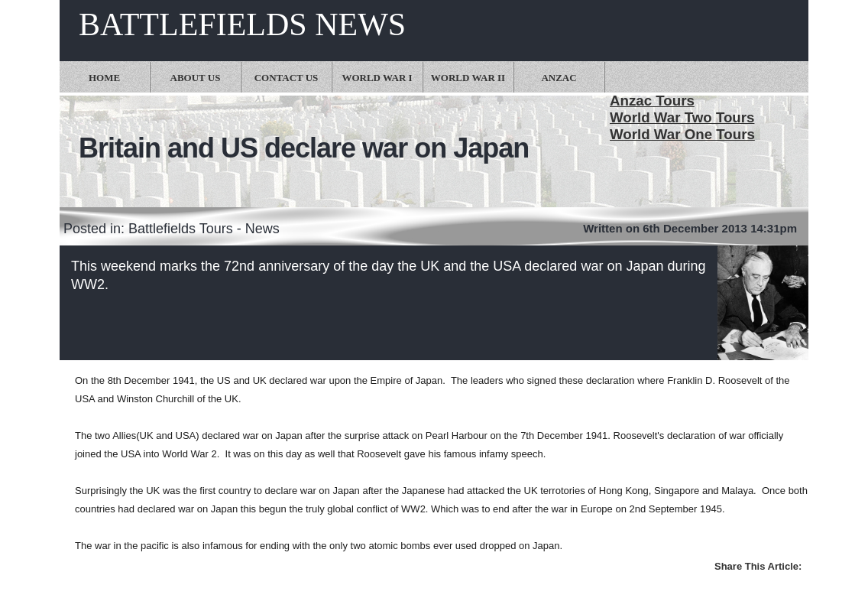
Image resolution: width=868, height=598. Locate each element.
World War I (377, 78)
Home (104, 78)
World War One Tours (682, 134)
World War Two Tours (682, 117)
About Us (196, 78)
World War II (468, 78)
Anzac (559, 78)
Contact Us (287, 78)
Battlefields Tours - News (204, 229)
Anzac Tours (652, 101)
